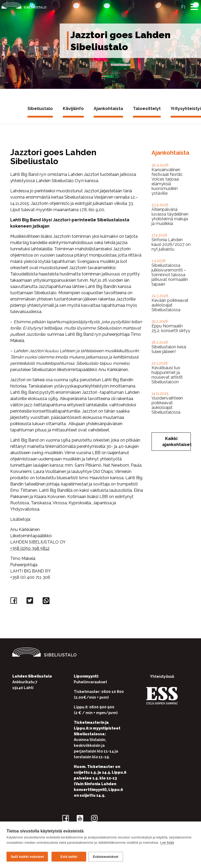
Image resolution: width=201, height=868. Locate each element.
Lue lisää (167, 844)
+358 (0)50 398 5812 (30, 548)
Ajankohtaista (108, 109)
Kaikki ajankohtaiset (177, 442)
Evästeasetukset (107, 857)
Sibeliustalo (40, 109)
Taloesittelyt (147, 109)
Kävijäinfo (73, 109)
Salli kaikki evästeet (27, 857)
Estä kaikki (69, 857)
